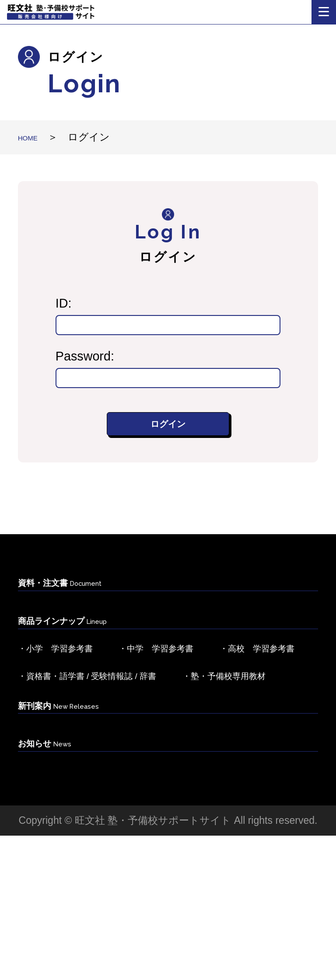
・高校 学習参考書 (75, 723)
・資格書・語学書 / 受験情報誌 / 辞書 (124, 758)
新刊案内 (79, 838)
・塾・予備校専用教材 (81, 793)
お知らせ (59, 884)
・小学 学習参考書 (75, 688)
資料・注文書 (82, 606)
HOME (33, 137)
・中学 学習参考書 (215, 688)
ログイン (168, 429)
